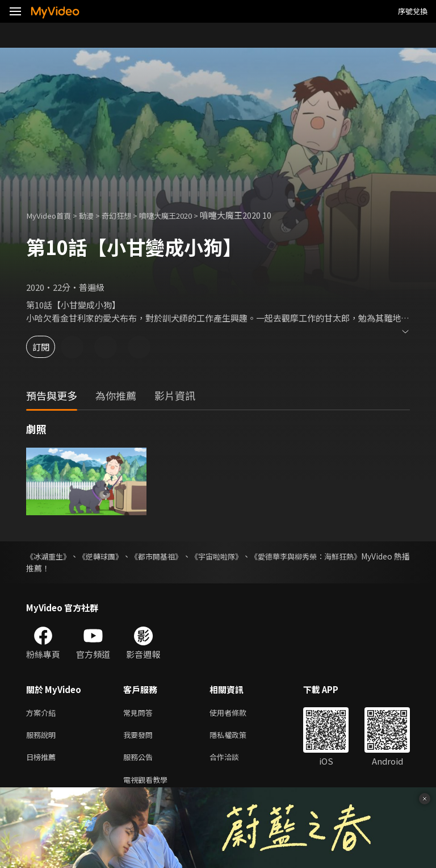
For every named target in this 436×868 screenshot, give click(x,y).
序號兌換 (413, 11)
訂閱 (49, 347)
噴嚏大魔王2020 (183, 215)
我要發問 (140, 737)
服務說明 (43, 737)
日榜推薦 (43, 761)
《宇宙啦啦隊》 (249, 556)
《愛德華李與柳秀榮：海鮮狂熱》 (350, 556)
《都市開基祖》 (178, 556)
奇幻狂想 (128, 215)
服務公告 (140, 761)
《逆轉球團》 (112, 556)
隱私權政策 (238, 737)
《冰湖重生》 (50, 556)
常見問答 (140, 713)
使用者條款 (238, 713)
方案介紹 (43, 713)
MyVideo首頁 (52, 215)
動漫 (94, 215)
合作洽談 (233, 761)
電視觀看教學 (149, 785)
